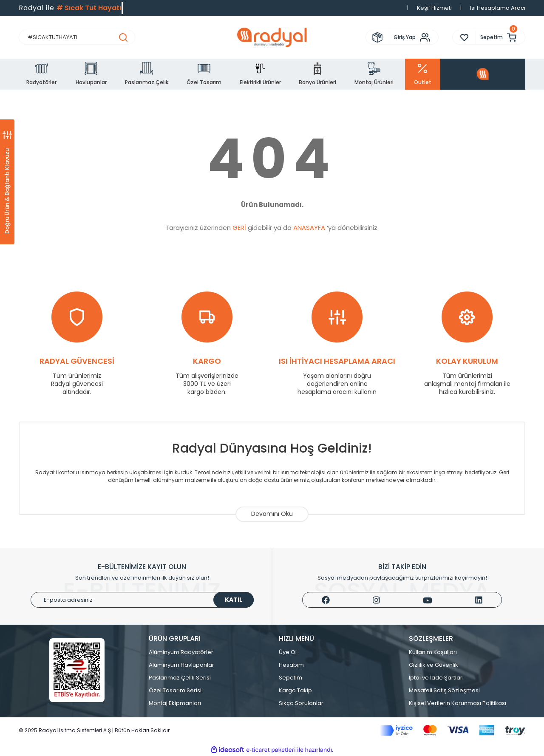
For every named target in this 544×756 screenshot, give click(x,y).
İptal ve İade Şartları (436, 678)
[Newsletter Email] (142, 600)
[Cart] (500, 37)
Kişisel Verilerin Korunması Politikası (458, 703)
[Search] (77, 37)
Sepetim (290, 678)
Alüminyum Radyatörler (181, 652)
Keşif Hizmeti (434, 8)
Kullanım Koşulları (433, 652)
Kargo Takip (295, 690)
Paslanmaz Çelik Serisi (180, 678)
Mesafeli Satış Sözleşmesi (444, 690)
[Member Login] (414, 37)
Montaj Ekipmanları (175, 703)
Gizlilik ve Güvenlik (433, 665)
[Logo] (272, 37)
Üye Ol (288, 652)
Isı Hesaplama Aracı (498, 8)
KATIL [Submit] (234, 600)
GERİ (239, 228)
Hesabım (291, 665)
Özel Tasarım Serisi (175, 690)
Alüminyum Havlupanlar (181, 665)
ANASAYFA (309, 228)
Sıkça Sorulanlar (301, 703)
